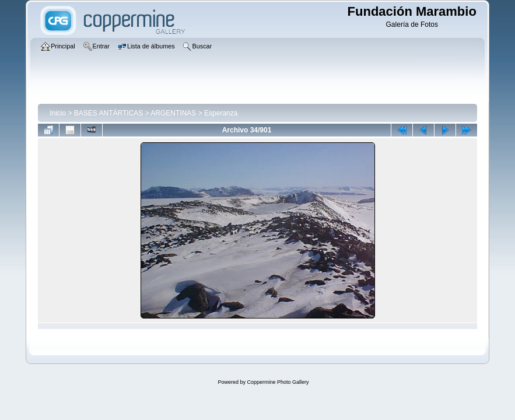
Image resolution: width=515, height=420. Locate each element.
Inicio (58, 113)
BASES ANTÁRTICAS (108, 113)
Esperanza (221, 113)
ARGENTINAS (173, 113)
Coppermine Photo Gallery (278, 382)
